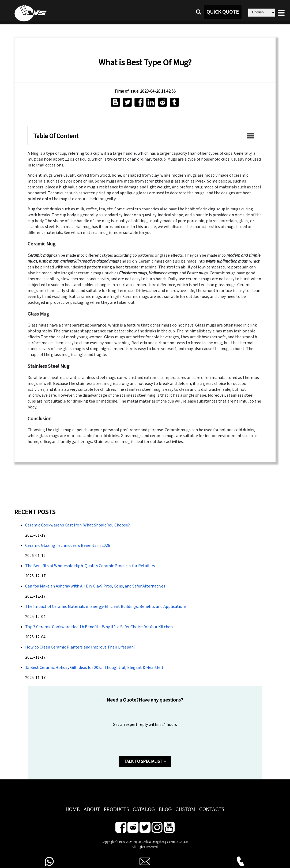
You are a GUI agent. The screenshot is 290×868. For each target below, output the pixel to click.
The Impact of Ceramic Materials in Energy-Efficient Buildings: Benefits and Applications (106, 607)
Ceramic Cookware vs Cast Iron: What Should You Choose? (78, 525)
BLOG (165, 809)
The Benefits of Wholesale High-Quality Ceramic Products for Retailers (90, 566)
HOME (73, 809)
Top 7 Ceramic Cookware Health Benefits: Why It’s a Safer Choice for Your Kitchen (99, 627)
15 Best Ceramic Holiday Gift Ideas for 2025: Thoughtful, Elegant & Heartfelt (94, 668)
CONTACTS (212, 809)
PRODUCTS (116, 809)
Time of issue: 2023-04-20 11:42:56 (145, 91)
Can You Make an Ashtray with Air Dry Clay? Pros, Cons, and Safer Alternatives (95, 586)
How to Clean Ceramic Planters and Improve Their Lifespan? (80, 647)
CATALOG (144, 809)
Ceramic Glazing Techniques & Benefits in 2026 (68, 545)
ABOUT (92, 809)
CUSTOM (185, 809)
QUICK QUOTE (223, 12)
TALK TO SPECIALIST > (145, 761)
